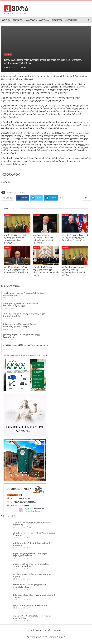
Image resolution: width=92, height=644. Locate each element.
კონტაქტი (57, 630)
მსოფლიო (57, 20)
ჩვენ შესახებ (36, 630)
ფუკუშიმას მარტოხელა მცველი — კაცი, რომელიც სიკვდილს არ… (32, 575)
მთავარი (6, 20)
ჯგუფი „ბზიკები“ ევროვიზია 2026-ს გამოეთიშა (31, 605)
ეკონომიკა (44, 20)
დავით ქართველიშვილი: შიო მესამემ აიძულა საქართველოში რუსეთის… (30, 555)
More (66, 20)
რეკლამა (47, 630)
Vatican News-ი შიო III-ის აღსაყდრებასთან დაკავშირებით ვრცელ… (30, 586)
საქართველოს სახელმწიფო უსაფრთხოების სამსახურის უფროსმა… (34, 596)
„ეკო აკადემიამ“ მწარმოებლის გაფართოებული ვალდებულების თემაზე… (31, 565)
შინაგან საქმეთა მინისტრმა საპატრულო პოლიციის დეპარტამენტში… (32, 617)
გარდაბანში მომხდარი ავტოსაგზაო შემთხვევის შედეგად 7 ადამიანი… (34, 534)
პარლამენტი (20, 193)
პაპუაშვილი (10, 193)
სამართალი (31, 20)
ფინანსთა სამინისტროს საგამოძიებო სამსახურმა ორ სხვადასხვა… (33, 544)
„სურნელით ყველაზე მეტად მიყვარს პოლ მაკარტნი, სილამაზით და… (33, 524)
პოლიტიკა (18, 20)
